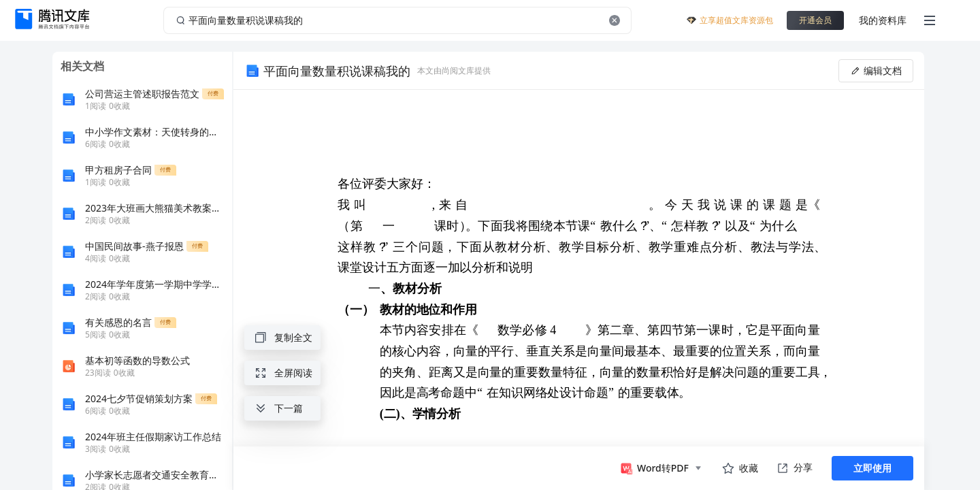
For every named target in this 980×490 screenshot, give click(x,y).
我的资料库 (883, 20)
